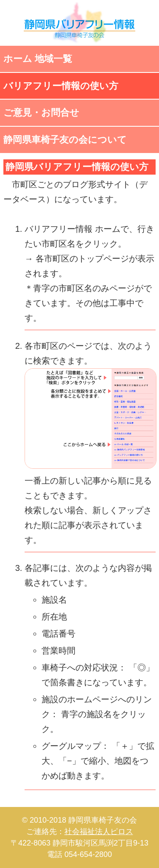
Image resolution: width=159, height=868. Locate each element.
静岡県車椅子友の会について (65, 140)
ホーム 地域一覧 (38, 59)
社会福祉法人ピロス (99, 832)
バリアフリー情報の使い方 (61, 86)
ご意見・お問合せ (41, 113)
